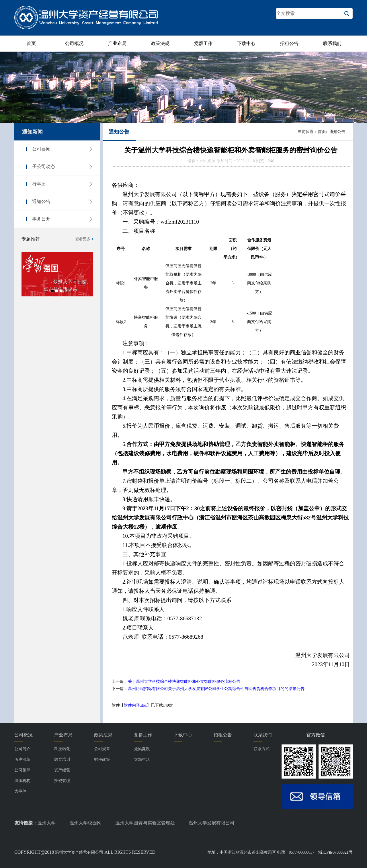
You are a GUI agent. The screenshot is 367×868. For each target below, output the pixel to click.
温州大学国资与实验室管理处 (145, 823)
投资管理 (62, 781)
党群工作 (203, 43)
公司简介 (22, 749)
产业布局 (117, 43)
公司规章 (102, 749)
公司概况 (74, 43)
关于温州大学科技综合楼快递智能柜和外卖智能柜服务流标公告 (184, 682)
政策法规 (160, 43)
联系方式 (261, 749)
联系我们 (332, 43)
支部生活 (142, 759)
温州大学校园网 (85, 823)
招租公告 (289, 43)
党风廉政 (142, 749)
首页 (31, 43)
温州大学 (46, 823)
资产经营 (62, 770)
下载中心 (246, 43)
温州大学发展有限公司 (212, 823)
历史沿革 (22, 759)
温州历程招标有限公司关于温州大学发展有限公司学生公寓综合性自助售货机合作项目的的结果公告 (216, 689)
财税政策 (102, 759)
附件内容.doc (135, 705)
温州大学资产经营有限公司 (79, 852)
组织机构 (22, 781)
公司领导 (22, 770)
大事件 (20, 791)
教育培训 (62, 759)
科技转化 (62, 749)
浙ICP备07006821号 (335, 852)
